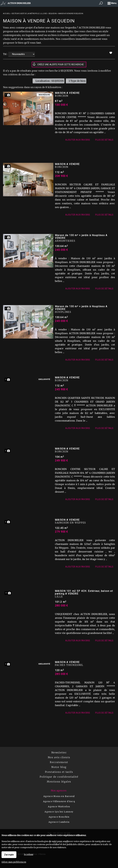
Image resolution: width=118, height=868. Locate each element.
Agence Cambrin (59, 822)
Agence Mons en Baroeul (59, 796)
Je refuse (29, 854)
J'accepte (9, 855)
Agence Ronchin (59, 817)
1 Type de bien (77, 81)
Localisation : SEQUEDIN (50, 81)
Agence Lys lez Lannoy (59, 812)
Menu (112, 3)
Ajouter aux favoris (78, 174)
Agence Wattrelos (59, 807)
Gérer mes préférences (14, 862)
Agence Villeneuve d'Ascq (59, 801)
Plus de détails (104, 174)
